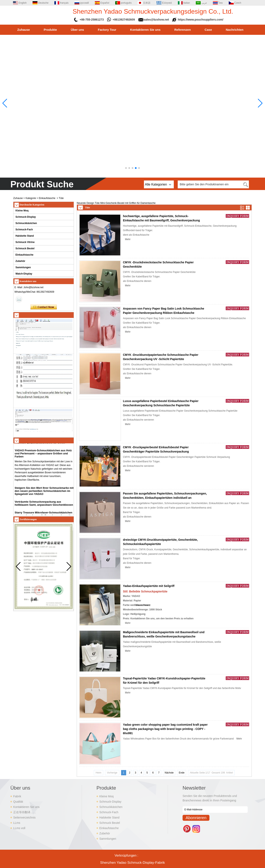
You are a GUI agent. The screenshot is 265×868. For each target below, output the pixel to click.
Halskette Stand (25, 236)
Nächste (169, 773)
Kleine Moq (22, 211)
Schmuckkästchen (26, 223)
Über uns (77, 30)
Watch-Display (24, 274)
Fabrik (17, 796)
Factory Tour (107, 30)
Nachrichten (235, 30)
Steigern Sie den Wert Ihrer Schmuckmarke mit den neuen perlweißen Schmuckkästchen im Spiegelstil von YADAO (44, 493)
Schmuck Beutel (25, 248)
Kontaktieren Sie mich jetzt (44, 307)
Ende (182, 773)
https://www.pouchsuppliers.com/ (201, 20)
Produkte (50, 30)
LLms (17, 823)
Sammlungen (23, 267)
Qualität (18, 802)
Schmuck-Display (26, 217)
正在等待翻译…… (25, 812)
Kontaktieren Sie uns (145, 30)
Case (208, 30)
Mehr (128, 239)
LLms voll (19, 828)
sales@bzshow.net (156, 20)
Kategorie (31, 198)
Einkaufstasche (47, 198)
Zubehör (20, 261)
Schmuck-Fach (24, 230)
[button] (126, 168)
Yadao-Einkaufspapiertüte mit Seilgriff (149, 586)
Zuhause (24, 30)
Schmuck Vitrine (25, 242)
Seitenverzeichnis (24, 817)
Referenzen (183, 30)
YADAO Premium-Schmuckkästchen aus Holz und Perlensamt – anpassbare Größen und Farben (43, 455)
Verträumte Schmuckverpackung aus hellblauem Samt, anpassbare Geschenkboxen (44, 505)
